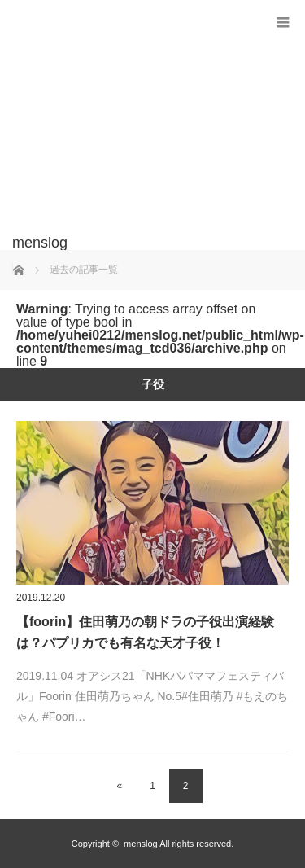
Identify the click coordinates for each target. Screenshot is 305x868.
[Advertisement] (128, 125)
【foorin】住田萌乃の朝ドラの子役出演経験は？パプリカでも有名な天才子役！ (145, 632)
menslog (141, 844)
